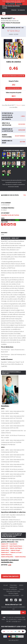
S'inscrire (14, 10)
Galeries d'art (13, 587)
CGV (22, 595)
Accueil (6, 585)
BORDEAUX (19, 509)
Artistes (21, 585)
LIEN (10, 565)
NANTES (18, 423)
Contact (21, 589)
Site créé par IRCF (14, 640)
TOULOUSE (19, 418)
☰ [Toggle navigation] (4, 13)
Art (11, 413)
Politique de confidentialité (11, 595)
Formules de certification (10, 589)
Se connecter (21, 10)
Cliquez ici (19, 105)
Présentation (13, 585)
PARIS (17, 413)
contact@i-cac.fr (16, 621)
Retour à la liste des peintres (14, 88)
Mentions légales (13, 593)
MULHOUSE (19, 500)
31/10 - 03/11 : (5, 491)
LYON (17, 428)
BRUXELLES (19, 505)
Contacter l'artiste (11, 576)
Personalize (19, 4)
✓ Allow (17, 220)
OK (23, 612)
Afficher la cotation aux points (14, 100)
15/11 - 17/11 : (5, 498)
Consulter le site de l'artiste (10, 215)
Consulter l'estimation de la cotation (14, 76)
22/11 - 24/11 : (5, 502)
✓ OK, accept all (10, 4)
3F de (13, 413)
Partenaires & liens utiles (13, 591)
